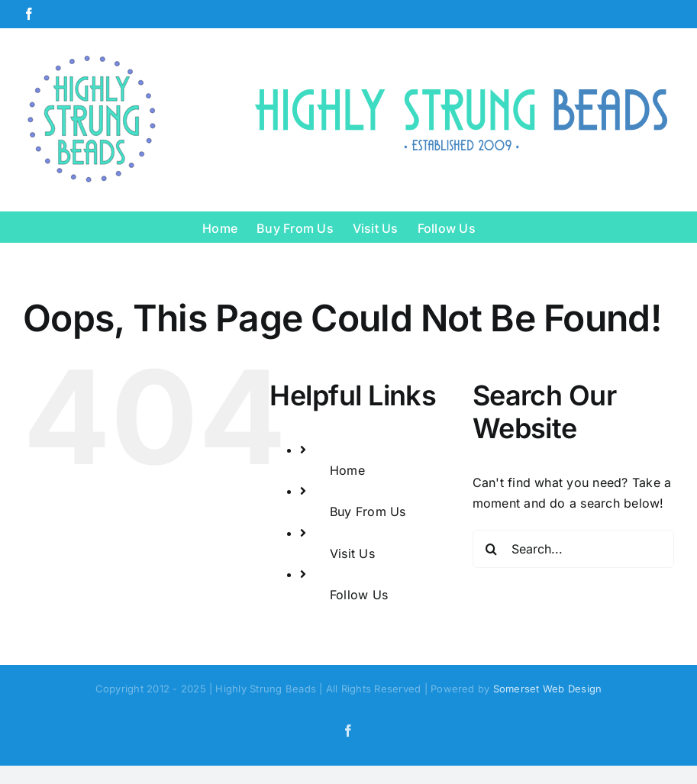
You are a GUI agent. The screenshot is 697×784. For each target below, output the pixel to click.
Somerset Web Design (548, 689)
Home (347, 470)
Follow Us (359, 595)
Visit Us (352, 553)
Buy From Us (368, 511)
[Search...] (573, 549)
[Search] (492, 549)
